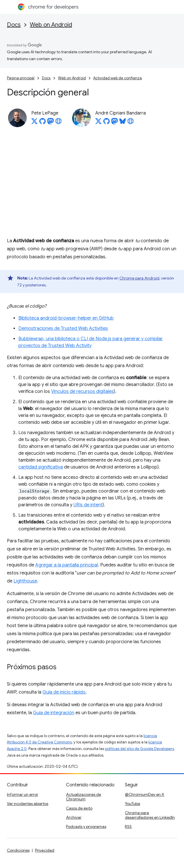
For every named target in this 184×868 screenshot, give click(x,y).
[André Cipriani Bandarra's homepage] (131, 123)
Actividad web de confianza (118, 78)
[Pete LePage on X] (34, 123)
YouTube (132, 804)
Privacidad (45, 850)
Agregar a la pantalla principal (67, 565)
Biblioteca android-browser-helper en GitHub (66, 318)
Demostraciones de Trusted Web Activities (63, 328)
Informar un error (23, 794)
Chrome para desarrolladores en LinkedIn (150, 815)
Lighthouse (25, 581)
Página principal (21, 78)
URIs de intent (88, 505)
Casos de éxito (79, 808)
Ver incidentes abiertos (28, 804)
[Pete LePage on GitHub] (42, 123)
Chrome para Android (139, 278)
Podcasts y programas (86, 826)
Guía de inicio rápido (64, 692)
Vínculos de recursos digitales (82, 391)
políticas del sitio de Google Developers (140, 749)
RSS (128, 826)
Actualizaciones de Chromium (84, 797)
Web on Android (51, 25)
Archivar (74, 817)
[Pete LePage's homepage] (59, 123)
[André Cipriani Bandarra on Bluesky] (123, 123)
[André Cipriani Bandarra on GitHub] (106, 123)
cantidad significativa (41, 467)
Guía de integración (54, 713)
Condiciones (18, 850)
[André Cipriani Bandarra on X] (98, 123)
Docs (14, 25)
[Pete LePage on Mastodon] (51, 123)
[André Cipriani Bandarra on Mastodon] (115, 123)
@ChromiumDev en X (145, 794)
